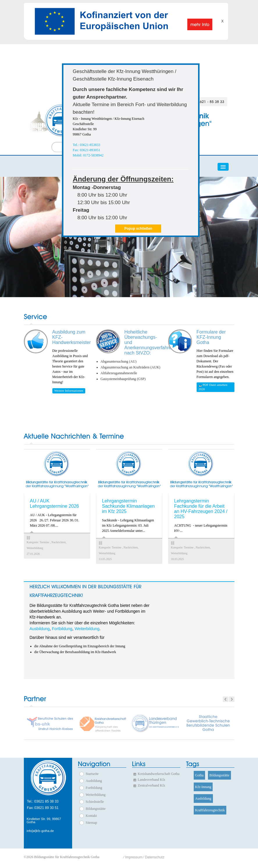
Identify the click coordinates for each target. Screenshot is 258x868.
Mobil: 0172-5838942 (88, 155)
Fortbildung (62, 629)
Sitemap (91, 823)
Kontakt (91, 816)
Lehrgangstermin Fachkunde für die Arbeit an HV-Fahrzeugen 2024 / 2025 (201, 509)
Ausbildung (40, 629)
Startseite (92, 774)
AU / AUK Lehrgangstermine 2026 (55, 503)
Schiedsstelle (95, 802)
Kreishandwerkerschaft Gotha (159, 774)
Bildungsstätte (96, 809)
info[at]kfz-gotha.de (40, 831)
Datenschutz (155, 857)
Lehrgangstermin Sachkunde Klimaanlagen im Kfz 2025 (128, 506)
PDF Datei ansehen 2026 (213, 387)
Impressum (134, 857)
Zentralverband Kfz (152, 785)
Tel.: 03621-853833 (86, 145)
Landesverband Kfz (152, 780)
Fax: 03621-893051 (86, 150)
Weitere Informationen (69, 391)
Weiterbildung (87, 629)
